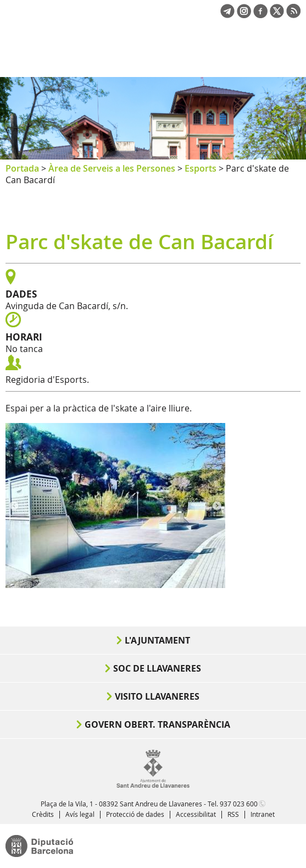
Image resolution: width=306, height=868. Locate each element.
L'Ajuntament (157, 640)
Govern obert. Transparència (157, 724)
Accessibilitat (196, 814)
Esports (201, 168)
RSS (233, 814)
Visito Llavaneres (157, 696)
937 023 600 (239, 804)
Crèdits (43, 814)
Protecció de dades (135, 814)
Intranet (263, 814)
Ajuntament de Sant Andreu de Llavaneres (58, 57)
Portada (22, 168)
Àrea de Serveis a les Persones (112, 168)
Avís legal (80, 814)
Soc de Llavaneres (157, 668)
